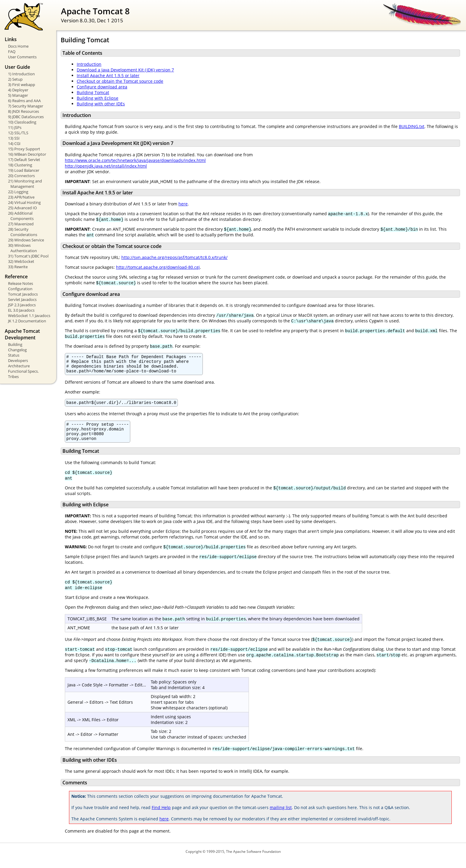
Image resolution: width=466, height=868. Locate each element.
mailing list (281, 815)
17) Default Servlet (24, 160)
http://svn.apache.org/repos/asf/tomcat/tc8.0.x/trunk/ (174, 257)
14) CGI (14, 143)
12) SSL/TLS (18, 133)
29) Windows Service (26, 240)
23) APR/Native (21, 197)
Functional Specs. (23, 371)
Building (15, 344)
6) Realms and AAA (24, 101)
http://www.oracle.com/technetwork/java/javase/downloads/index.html (135, 160)
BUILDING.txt (412, 126)
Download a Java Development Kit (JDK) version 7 (125, 70)
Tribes (13, 377)
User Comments (22, 57)
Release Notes (21, 283)
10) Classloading (22, 122)
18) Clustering (20, 165)
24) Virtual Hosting (24, 202)
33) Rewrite (18, 267)
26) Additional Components (21, 216)
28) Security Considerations (23, 232)
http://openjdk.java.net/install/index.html (106, 166)
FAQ (12, 51)
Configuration (20, 289)
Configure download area (102, 87)
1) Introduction (21, 74)
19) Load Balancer (24, 170)
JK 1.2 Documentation (27, 321)
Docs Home (18, 46)
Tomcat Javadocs (23, 294)
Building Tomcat (93, 92)
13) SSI (14, 138)
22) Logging (18, 192)
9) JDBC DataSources (26, 117)
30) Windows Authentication (22, 248)
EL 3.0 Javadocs (21, 310)
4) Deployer (18, 90)
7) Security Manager (26, 106)
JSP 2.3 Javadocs (22, 305)
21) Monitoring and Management (25, 184)
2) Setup (15, 79)
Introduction (89, 64)
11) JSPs (15, 127)
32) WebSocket (21, 261)
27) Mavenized (21, 224)
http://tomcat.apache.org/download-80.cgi (158, 267)
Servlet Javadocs (22, 299)
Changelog (17, 350)
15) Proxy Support (24, 149)
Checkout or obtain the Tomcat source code (120, 81)
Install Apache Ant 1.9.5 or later (108, 75)
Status (14, 355)
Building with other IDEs (101, 104)
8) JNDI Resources (23, 111)
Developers (18, 360)
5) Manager (18, 95)
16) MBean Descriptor (27, 154)
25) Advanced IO (22, 208)
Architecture (19, 366)
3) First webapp (22, 85)
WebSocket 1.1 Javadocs (29, 316)
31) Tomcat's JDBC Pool (28, 256)
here (183, 204)
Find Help (161, 815)
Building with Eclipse (98, 98)
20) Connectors (21, 176)
